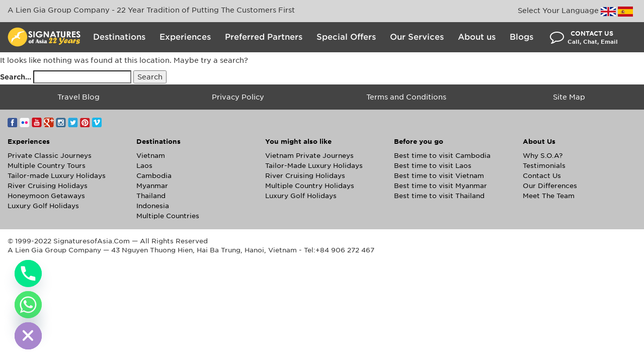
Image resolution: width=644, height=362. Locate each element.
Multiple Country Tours (47, 166)
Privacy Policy (238, 97)
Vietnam (151, 156)
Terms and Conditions (406, 97)
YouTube (37, 122)
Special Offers (346, 37)
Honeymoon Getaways (46, 196)
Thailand (151, 196)
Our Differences (550, 186)
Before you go (419, 142)
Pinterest (85, 122)
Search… (16, 77)
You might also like (298, 142)
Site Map (569, 97)
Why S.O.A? (543, 156)
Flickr (25, 122)
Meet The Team (549, 196)
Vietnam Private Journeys (309, 156)
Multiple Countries (168, 216)
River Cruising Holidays (48, 186)
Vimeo (97, 122)
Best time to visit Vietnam (439, 176)
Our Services (417, 37)
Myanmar (152, 186)
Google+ (49, 122)
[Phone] (28, 274)
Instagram (61, 122)
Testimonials (544, 166)
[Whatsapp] (28, 305)
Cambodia (154, 176)
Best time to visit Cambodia (442, 156)
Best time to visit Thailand (439, 196)
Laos (144, 166)
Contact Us (542, 176)
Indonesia (153, 206)
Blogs (521, 37)
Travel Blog (78, 97)
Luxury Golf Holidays (43, 206)
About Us (539, 142)
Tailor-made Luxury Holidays (57, 176)
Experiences (185, 37)
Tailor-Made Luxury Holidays (314, 166)
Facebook (13, 122)
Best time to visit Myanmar (440, 186)
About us (477, 37)
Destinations (119, 37)
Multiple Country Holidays (310, 186)
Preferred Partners (264, 37)
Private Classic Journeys (50, 156)
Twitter (73, 122)
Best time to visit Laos (433, 166)
